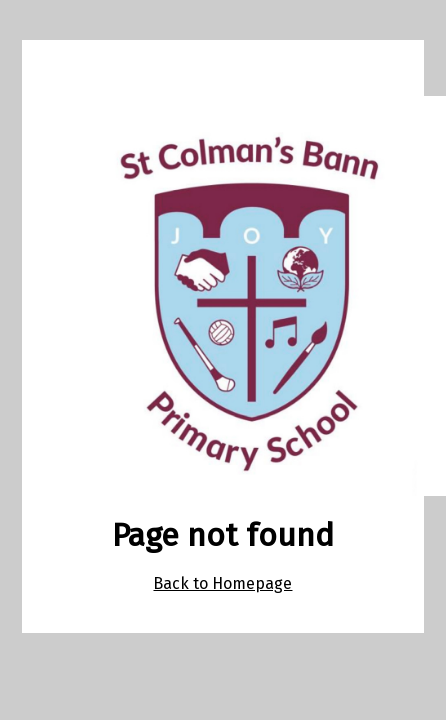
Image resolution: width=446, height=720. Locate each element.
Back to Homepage (222, 583)
